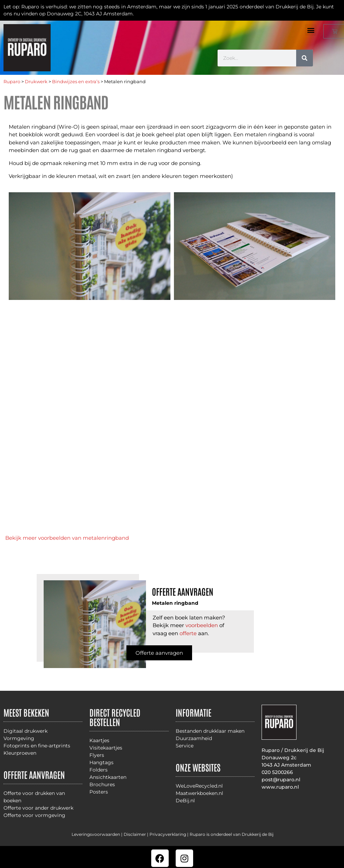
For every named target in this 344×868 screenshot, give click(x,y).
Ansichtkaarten (108, 777)
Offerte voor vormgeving (34, 815)
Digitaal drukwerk (25, 731)
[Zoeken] (305, 58)
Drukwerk (36, 82)
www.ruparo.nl (280, 787)
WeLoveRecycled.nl (199, 786)
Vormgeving (19, 738)
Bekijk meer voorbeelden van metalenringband (67, 538)
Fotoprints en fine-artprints (37, 746)
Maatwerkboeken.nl (199, 793)
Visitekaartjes (106, 748)
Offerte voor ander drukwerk (38, 808)
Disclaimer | (137, 834)
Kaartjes (99, 740)
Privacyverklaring (168, 834)
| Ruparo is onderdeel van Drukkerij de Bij (230, 834)
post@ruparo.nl (281, 780)
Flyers (97, 755)
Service (185, 746)
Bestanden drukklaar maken (210, 731)
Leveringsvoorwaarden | (98, 834)
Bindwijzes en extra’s (76, 82)
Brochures (102, 784)
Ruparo (12, 82)
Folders (98, 770)
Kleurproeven (20, 753)
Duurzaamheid (194, 738)
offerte (188, 633)
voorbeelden (202, 625)
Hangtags (101, 762)
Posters (99, 792)
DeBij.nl (185, 801)
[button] (311, 30)
